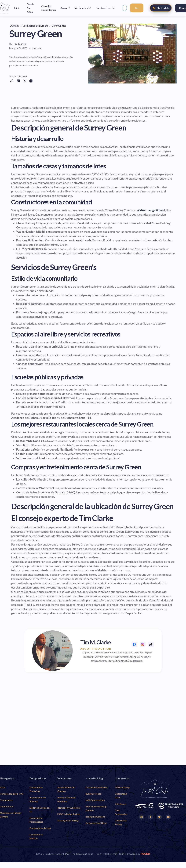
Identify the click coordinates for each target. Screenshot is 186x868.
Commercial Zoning (121, 822)
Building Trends (93, 794)
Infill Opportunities (95, 800)
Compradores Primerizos (36, 789)
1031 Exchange (123, 787)
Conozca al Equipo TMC (12, 794)
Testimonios (6, 800)
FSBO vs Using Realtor (69, 814)
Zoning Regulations (95, 817)
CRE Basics (120, 804)
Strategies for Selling (68, 820)
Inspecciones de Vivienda (38, 799)
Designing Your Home (96, 823)
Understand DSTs (121, 796)
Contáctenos (7, 806)
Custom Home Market (97, 787)
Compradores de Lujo (40, 828)
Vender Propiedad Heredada (66, 799)
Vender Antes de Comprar (66, 789)
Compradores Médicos (36, 836)
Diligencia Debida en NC (40, 810)
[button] (65, 8)
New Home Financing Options (96, 808)
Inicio (3, 787)
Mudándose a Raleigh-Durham (11, 815)
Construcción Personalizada (36, 820)
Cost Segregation (121, 812)
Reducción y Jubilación (69, 808)
